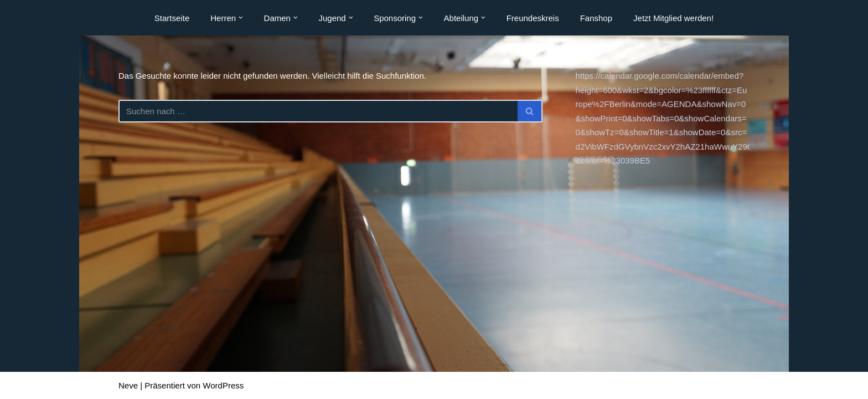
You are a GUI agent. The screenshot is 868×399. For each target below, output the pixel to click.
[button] (241, 18)
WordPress (223, 385)
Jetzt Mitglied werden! (673, 18)
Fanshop (596, 18)
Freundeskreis (533, 18)
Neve (128, 385)
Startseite (172, 18)
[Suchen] (318, 111)
